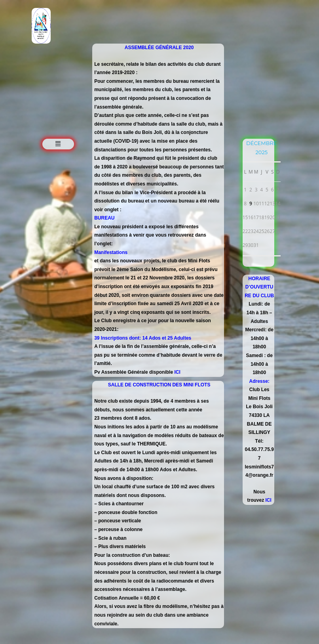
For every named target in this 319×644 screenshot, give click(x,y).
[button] (58, 144)
